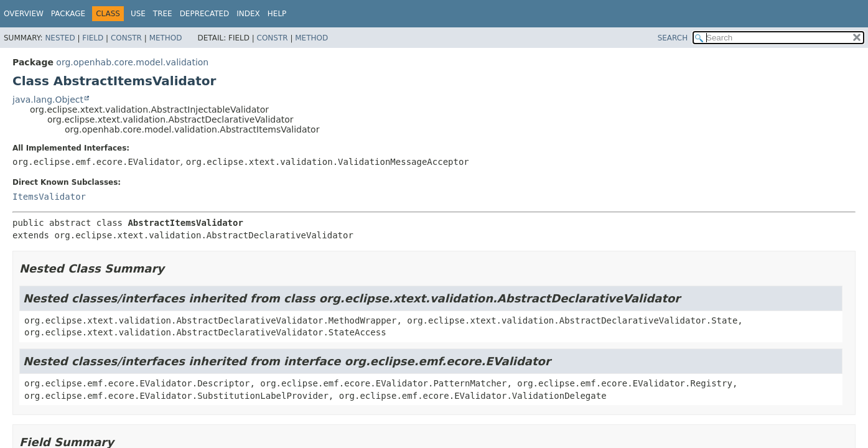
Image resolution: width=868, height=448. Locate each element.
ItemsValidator (49, 197)
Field (93, 38)
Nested (60, 38)
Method (166, 38)
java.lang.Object (48, 100)
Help (277, 14)
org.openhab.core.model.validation (132, 62)
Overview (24, 14)
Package (68, 14)
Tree (163, 14)
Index (248, 14)
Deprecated (205, 14)
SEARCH (673, 38)
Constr (126, 38)
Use (138, 14)
